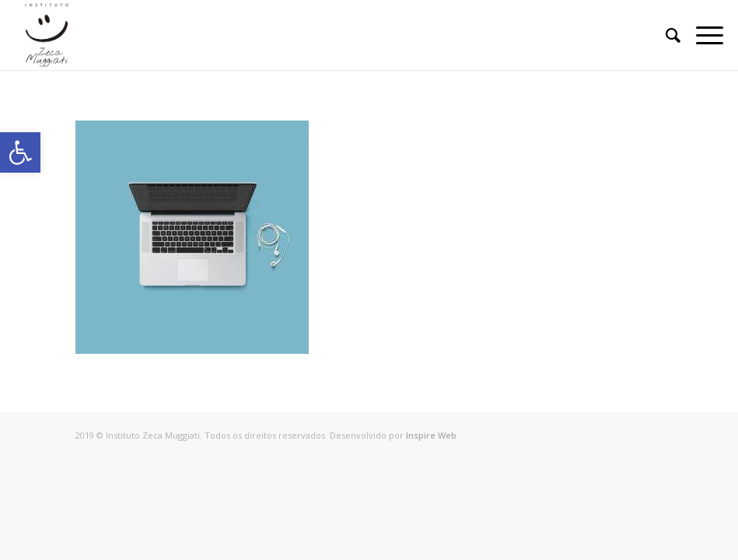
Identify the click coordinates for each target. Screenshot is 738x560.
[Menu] (702, 35)
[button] (20, 152)
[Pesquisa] (665, 35)
